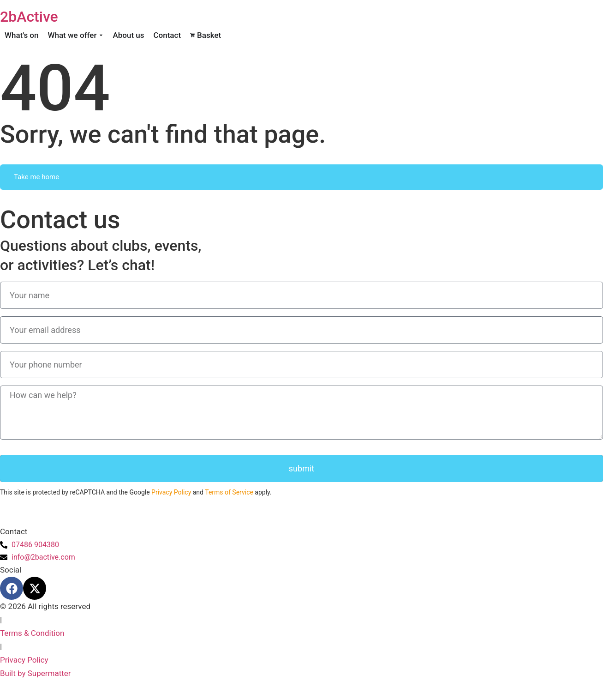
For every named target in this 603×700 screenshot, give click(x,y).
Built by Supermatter (36, 673)
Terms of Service (229, 492)
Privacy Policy (171, 492)
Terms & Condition (32, 633)
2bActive (29, 17)
